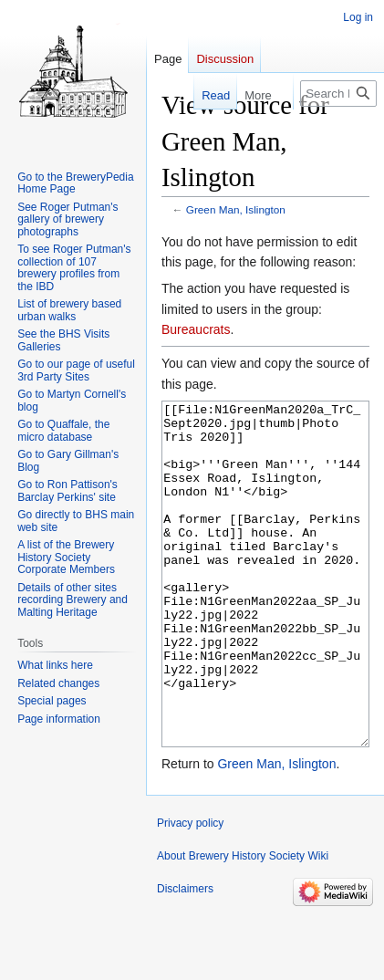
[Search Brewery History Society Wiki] (338, 94)
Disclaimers (185, 957)
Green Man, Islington (236, 209)
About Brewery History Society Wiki (243, 924)
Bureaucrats (196, 329)
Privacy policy (190, 891)
